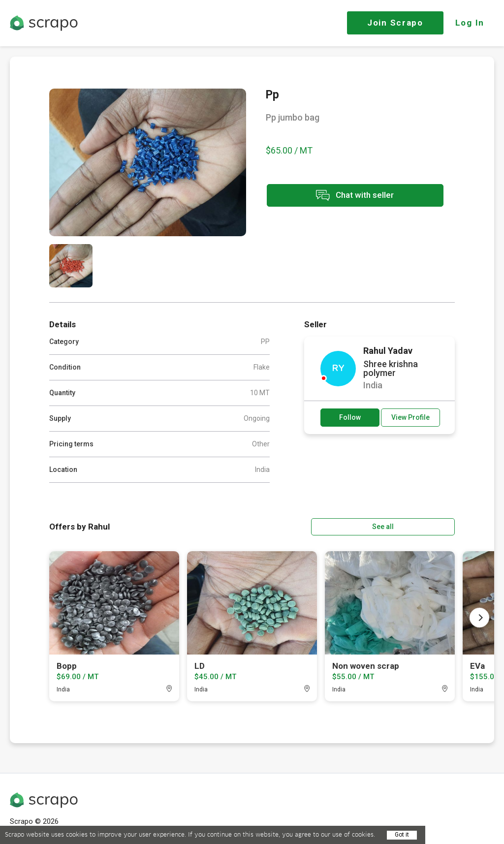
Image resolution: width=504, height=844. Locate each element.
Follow (350, 417)
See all (427, 526)
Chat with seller (353, 196)
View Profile (410, 417)
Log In (470, 23)
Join (395, 23)
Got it (402, 835)
